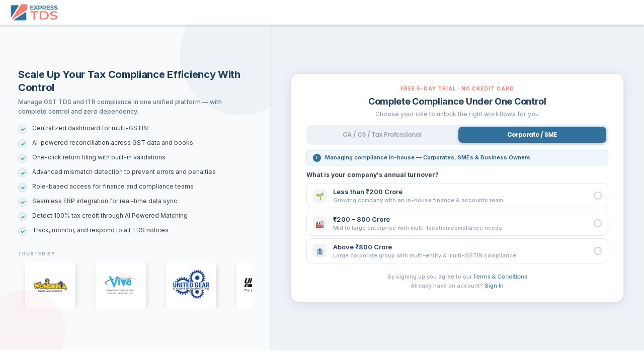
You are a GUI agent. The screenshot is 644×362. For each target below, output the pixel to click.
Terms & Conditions (500, 277)
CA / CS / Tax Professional (382, 134)
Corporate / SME (533, 134)
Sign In (494, 286)
